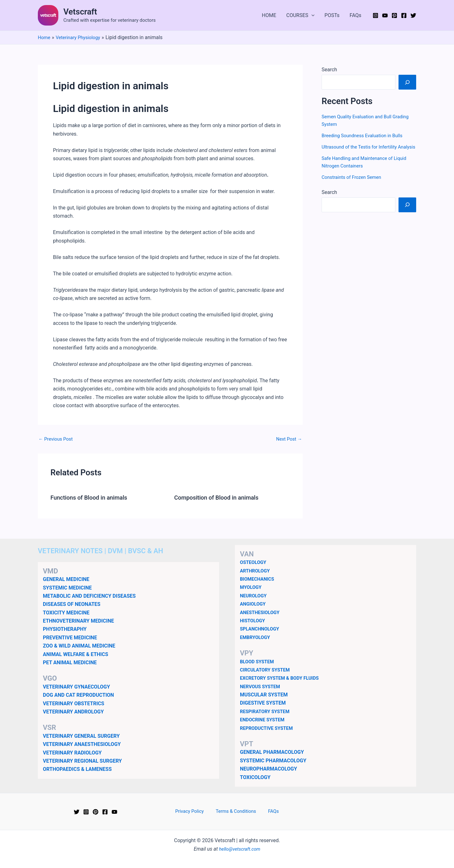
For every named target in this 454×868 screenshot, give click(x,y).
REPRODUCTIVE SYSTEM (269, 728)
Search (329, 70)
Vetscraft (80, 12)
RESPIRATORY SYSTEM (267, 711)
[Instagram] (375, 15)
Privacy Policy (194, 811)
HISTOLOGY (254, 621)
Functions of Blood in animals (92, 497)
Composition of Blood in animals (220, 497)
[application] (311, 15)
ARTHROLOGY (256, 570)
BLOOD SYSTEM (258, 661)
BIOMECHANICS (259, 579)
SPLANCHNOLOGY (261, 629)
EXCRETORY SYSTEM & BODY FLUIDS (283, 678)
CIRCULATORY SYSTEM (267, 670)
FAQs (355, 15)
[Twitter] (413, 15)
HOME (269, 15)
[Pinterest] (394, 15)
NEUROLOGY (254, 595)
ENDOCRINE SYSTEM (264, 720)
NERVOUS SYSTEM (262, 686)
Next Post (288, 439)
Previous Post (57, 439)
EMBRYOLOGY (256, 637)
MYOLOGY (252, 587)
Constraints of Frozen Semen (354, 185)
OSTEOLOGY (254, 562)
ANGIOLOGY (254, 604)
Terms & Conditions (237, 811)
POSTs (332, 15)
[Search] (407, 82)
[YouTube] (385, 15)
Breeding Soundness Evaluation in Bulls (366, 135)
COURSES (300, 15)
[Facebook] (404, 15)
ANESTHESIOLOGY (262, 612)
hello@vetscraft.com (240, 849)
